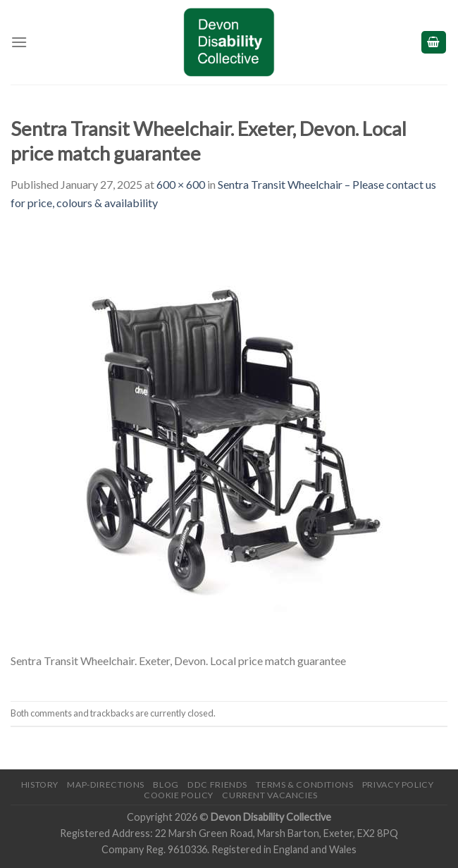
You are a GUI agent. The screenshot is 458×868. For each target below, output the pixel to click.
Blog (166, 785)
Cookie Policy (179, 795)
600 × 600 (181, 184)
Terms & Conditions (304, 785)
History (40, 785)
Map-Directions (106, 785)
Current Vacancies (270, 795)
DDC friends (217, 785)
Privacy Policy (398, 785)
